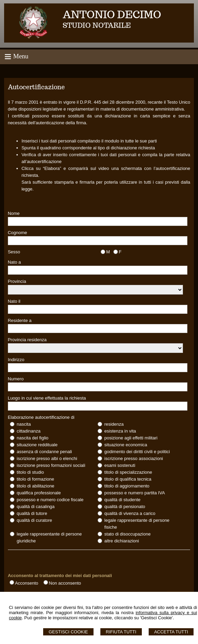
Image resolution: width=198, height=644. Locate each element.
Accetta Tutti (171, 632)
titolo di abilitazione (36, 486)
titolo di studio (30, 472)
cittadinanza (29, 431)
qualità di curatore (34, 520)
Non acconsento (65, 583)
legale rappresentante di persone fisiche (137, 524)
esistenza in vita (120, 431)
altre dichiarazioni (122, 541)
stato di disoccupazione (128, 534)
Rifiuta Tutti (121, 632)
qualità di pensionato (125, 507)
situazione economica (126, 445)
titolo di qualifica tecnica (128, 479)
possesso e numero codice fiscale (50, 500)
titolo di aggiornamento (127, 486)
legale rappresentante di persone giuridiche (49, 537)
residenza (114, 424)
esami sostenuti (120, 465)
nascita (24, 424)
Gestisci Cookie (68, 632)
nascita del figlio (33, 438)
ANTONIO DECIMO (112, 14)
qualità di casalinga (36, 507)
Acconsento (27, 583)
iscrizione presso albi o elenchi (47, 458)
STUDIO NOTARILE (97, 25)
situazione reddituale (37, 445)
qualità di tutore (32, 513)
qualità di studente (123, 500)
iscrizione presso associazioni (134, 458)
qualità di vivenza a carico (130, 513)
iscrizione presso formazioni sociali (51, 465)
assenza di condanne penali (44, 452)
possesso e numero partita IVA (135, 493)
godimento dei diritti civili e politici (137, 452)
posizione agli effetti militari (131, 438)
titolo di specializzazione (128, 472)
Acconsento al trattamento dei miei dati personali (60, 576)
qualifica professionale (39, 493)
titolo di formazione (35, 479)
